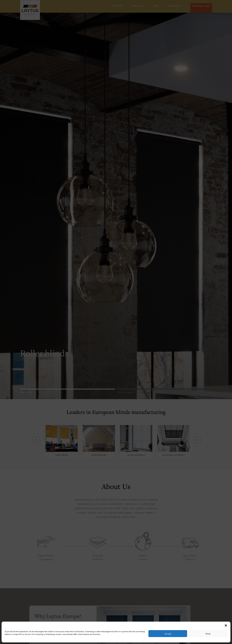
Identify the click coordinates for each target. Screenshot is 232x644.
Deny (208, 634)
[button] (226, 625)
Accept (168, 634)
